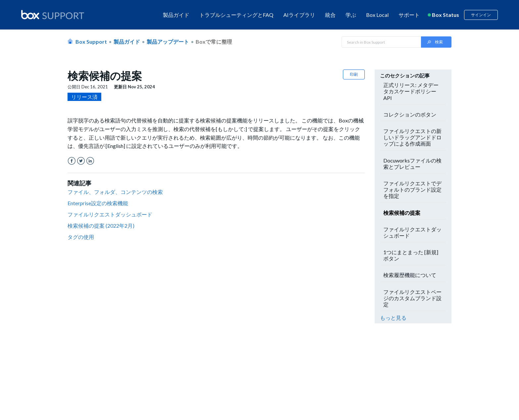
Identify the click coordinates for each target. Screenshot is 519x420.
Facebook (72, 161)
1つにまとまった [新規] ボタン (411, 255)
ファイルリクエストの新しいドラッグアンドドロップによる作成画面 (412, 137)
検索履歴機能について (410, 275)
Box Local (377, 15)
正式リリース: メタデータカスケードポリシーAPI (411, 91)
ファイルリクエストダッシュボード (110, 214)
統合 (330, 15)
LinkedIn (90, 161)
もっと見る (393, 318)
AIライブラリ (299, 15)
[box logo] (53, 15)
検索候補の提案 (402, 213)
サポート (409, 15)
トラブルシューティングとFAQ (236, 15)
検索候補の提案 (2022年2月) (101, 226)
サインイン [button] (481, 15)
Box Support (91, 42)
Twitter (81, 161)
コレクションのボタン (410, 114)
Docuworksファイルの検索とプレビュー (412, 163)
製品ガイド (176, 15)
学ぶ (351, 15)
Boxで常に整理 (214, 42)
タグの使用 (81, 237)
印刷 (354, 74)
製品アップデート (168, 42)
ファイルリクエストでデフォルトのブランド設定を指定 (412, 189)
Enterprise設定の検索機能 (98, 203)
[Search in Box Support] (381, 42)
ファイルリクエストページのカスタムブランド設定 (412, 298)
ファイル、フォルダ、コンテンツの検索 (115, 192)
